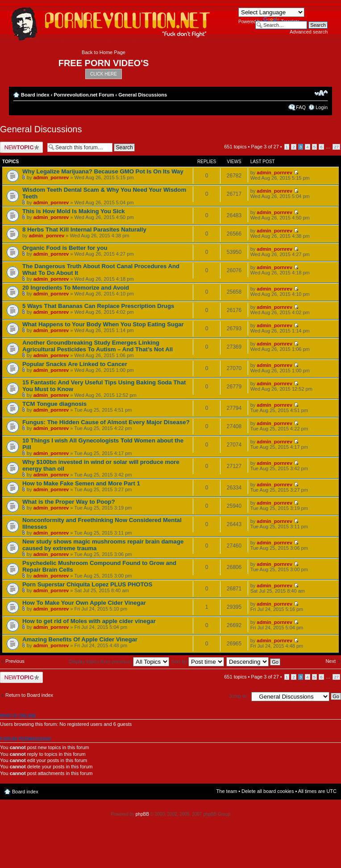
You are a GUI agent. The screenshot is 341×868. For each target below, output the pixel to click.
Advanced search (309, 32)
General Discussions (143, 95)
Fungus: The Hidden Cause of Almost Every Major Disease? (106, 422)
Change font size (321, 93)
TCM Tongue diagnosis (54, 404)
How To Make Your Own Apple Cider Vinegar (84, 603)
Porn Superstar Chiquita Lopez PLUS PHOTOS (87, 584)
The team (227, 791)
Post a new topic (21, 147)
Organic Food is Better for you (65, 248)
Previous (15, 661)
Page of (265, 147)
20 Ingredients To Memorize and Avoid (76, 288)
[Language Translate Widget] (271, 12)
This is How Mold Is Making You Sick (74, 211)
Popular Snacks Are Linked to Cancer (75, 364)
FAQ (301, 107)
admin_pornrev (51, 177)
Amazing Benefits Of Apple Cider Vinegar (80, 639)
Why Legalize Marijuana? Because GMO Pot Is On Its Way (103, 171)
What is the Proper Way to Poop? (69, 502)
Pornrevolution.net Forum (84, 95)
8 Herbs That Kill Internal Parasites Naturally (84, 230)
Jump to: (238, 696)
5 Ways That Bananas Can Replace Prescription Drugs (98, 306)
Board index (35, 95)
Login (322, 107)
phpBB (142, 814)
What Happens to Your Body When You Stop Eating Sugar (103, 324)
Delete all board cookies (268, 791)
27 (336, 147)
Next (331, 661)
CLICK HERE (104, 74)
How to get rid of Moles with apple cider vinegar (89, 621)
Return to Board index (29, 695)
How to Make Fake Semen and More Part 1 (81, 483)
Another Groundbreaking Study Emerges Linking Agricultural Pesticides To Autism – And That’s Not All (98, 346)
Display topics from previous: (119, 662)
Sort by (198, 662)
